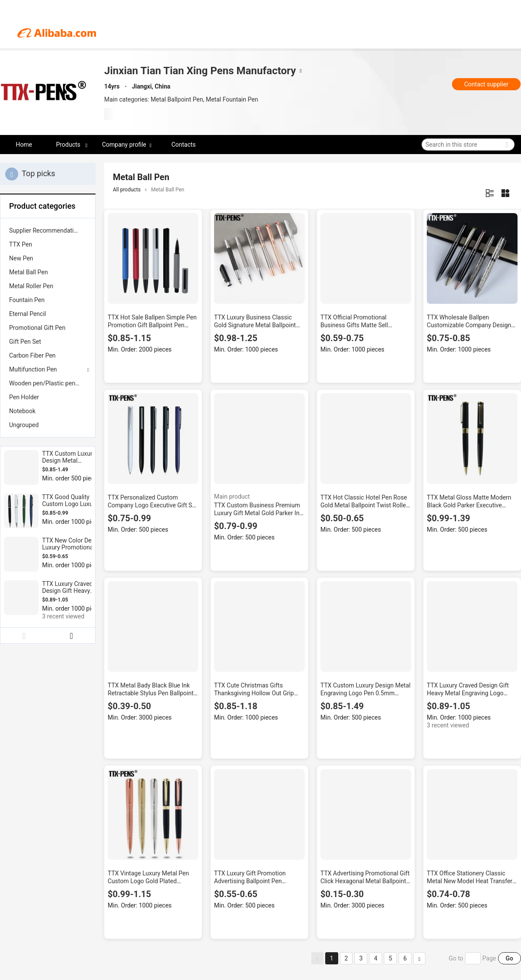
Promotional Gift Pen (37, 328)
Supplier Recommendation (45, 230)
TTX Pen (21, 244)
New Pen (21, 258)
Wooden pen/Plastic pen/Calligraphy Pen (48, 383)
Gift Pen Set (25, 342)
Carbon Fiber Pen (32, 355)
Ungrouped (24, 425)
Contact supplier (486, 84)
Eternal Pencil (28, 314)
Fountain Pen (27, 300)
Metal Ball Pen (28, 272)
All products (127, 190)
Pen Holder (24, 397)
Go (509, 958)
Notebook (22, 411)
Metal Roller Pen (31, 286)
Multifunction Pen (33, 369)
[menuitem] (48, 230)
